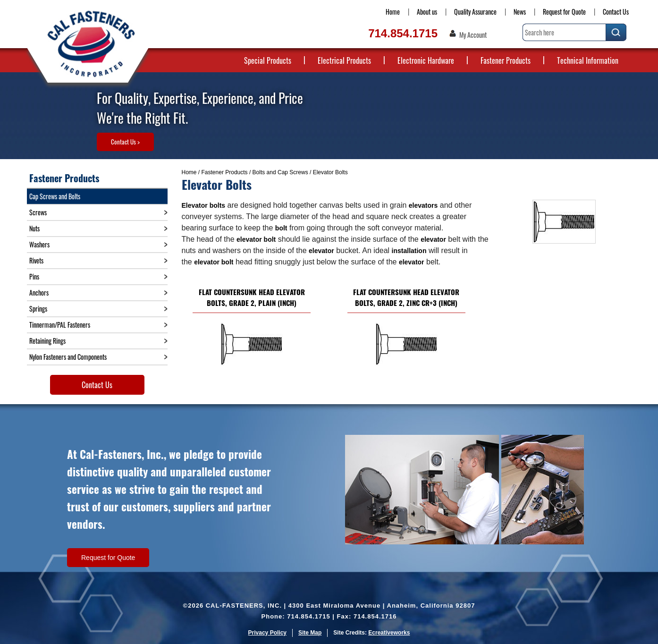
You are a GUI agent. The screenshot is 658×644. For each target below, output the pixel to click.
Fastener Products (506, 60)
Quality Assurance (475, 12)
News (520, 12)
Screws (38, 212)
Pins (34, 276)
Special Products (268, 60)
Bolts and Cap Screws (280, 172)
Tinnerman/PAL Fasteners (60, 325)
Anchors (39, 292)
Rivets (36, 260)
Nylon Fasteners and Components (68, 357)
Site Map (310, 633)
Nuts (34, 228)
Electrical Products (344, 60)
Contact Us (616, 12)
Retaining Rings (47, 341)
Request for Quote (564, 12)
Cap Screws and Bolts (55, 196)
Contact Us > (125, 142)
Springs (38, 309)
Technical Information (588, 60)
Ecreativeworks (389, 633)
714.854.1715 (403, 33)
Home (393, 12)
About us (427, 12)
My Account (473, 35)
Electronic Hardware (426, 60)
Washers (39, 244)
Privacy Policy (267, 633)
